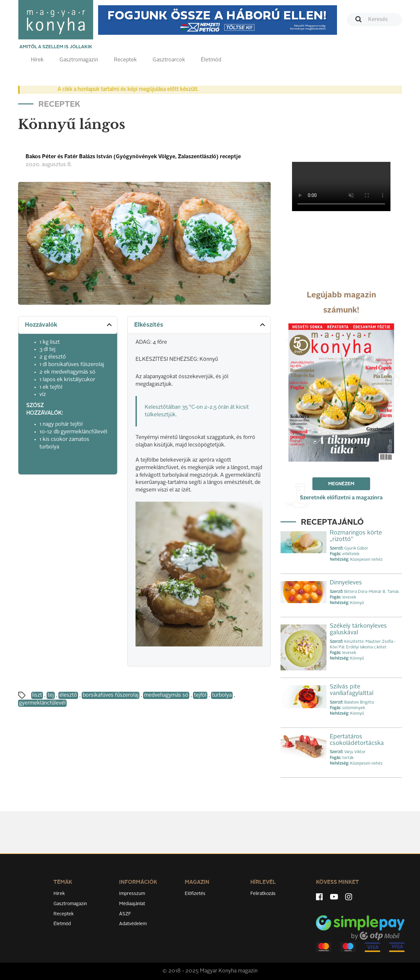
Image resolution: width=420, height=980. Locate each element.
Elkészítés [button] (200, 325)
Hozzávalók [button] (69, 325)
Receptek (125, 60)
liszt (37, 695)
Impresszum (132, 894)
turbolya (222, 695)
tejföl (200, 695)
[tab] (68, 325)
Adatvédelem (133, 924)
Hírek (37, 60)
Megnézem (341, 484)
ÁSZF (125, 914)
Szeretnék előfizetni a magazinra (341, 498)
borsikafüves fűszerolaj (111, 695)
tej (51, 695)
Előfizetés (195, 894)
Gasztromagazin (79, 60)
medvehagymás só (166, 695)
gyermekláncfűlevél (42, 703)
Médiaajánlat (132, 904)
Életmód (211, 60)
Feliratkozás (263, 894)
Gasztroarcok (169, 60)
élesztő (68, 695)
